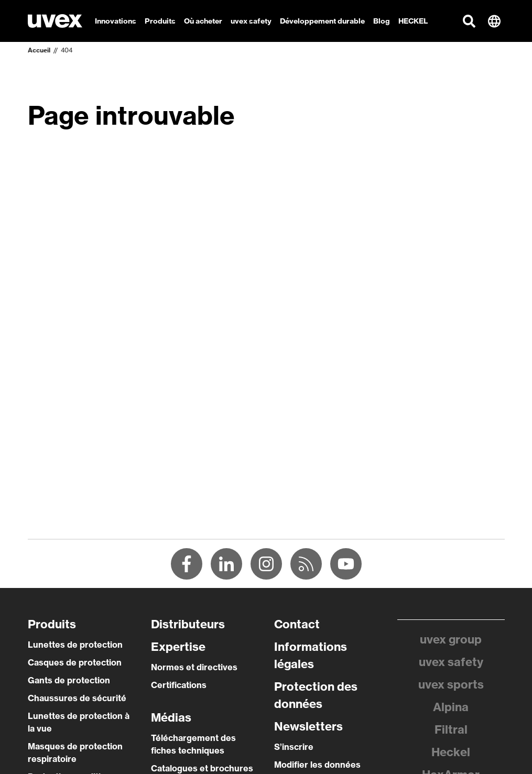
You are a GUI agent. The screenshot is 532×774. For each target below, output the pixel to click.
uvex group (451, 639)
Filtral (451, 729)
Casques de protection (75, 662)
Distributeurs (188, 624)
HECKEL (413, 21)
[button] (469, 21)
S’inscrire (294, 747)
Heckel (451, 752)
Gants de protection (69, 680)
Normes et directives (194, 667)
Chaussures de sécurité (77, 698)
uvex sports (451, 684)
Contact (297, 624)
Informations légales (311, 655)
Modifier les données (317, 765)
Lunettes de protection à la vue (79, 722)
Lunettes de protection (75, 645)
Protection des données (316, 695)
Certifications (179, 685)
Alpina (451, 707)
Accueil (39, 50)
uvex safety (451, 662)
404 (67, 50)
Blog (382, 21)
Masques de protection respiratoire (75, 753)
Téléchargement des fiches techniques (193, 744)
